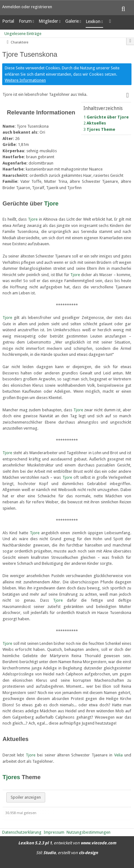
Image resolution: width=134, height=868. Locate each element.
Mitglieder (48, 21)
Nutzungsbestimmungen (88, 832)
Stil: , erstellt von (67, 853)
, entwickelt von (67, 843)
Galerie (72, 21)
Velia (118, 755)
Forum (25, 21)
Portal (8, 21)
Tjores (11, 777)
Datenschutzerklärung (22, 832)
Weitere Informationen (25, 80)
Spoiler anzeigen (26, 797)
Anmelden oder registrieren (27, 7)
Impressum (54, 832)
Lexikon (93, 21)
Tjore (51, 203)
